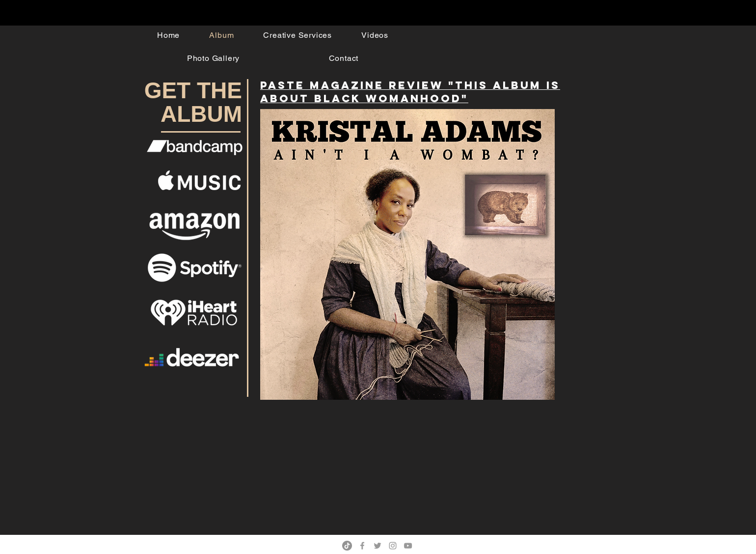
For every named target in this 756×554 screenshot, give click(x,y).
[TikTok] (347, 546)
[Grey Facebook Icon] (362, 546)
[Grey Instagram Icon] (393, 546)
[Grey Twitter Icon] (378, 546)
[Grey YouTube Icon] (408, 546)
